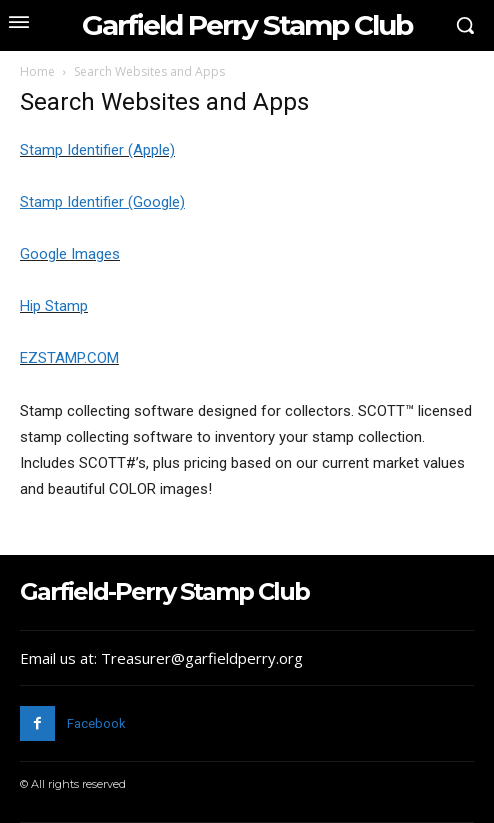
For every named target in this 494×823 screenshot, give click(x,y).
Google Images (70, 254)
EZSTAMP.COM (69, 358)
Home (37, 71)
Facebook (96, 723)
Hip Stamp (54, 306)
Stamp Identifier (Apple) (97, 150)
